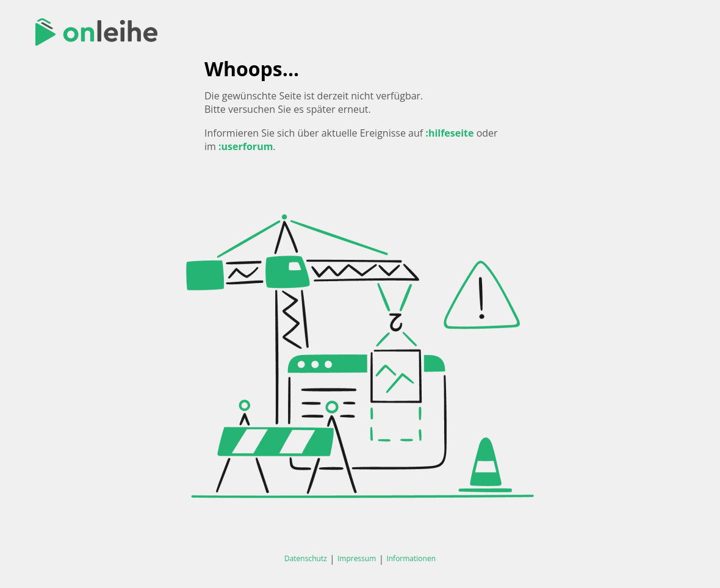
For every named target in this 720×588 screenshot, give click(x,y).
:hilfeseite (449, 133)
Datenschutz (306, 558)
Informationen (411, 558)
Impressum (357, 558)
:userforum (246, 146)
